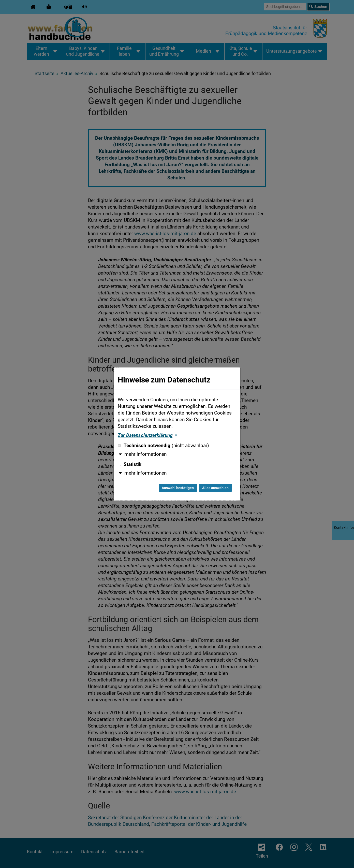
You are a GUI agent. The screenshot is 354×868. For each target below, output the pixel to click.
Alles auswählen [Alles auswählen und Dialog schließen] (215, 488)
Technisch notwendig (163, 446)
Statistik (130, 464)
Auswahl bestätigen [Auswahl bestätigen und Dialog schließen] (178, 488)
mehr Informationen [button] (145, 454)
